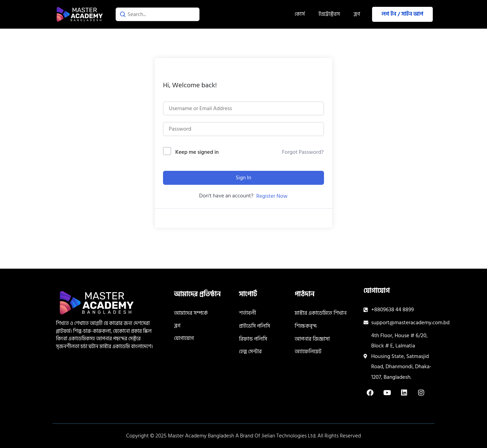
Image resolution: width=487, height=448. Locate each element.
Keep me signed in (197, 152)
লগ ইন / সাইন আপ (402, 14)
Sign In (243, 178)
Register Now (272, 196)
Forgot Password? (303, 152)
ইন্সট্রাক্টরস (329, 14)
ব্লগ (357, 14)
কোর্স (300, 14)
